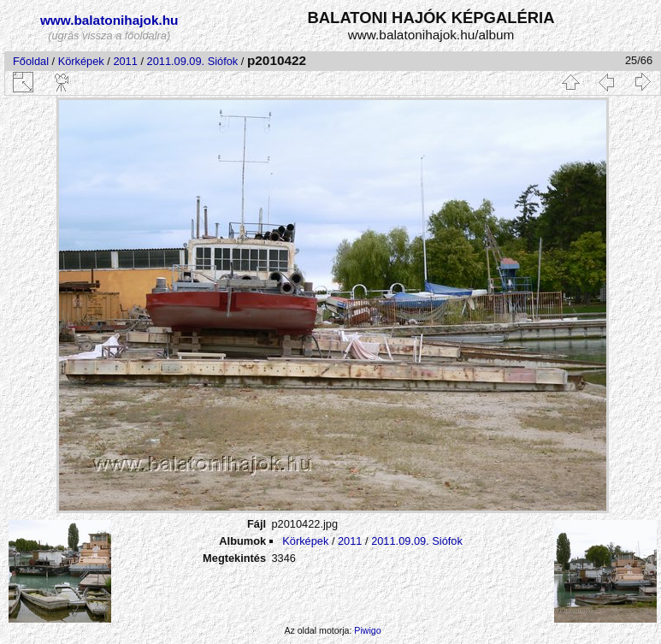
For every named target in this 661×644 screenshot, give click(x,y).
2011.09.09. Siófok (193, 61)
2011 (125, 61)
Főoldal (31, 61)
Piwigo (367, 630)
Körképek (81, 61)
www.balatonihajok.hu (109, 20)
